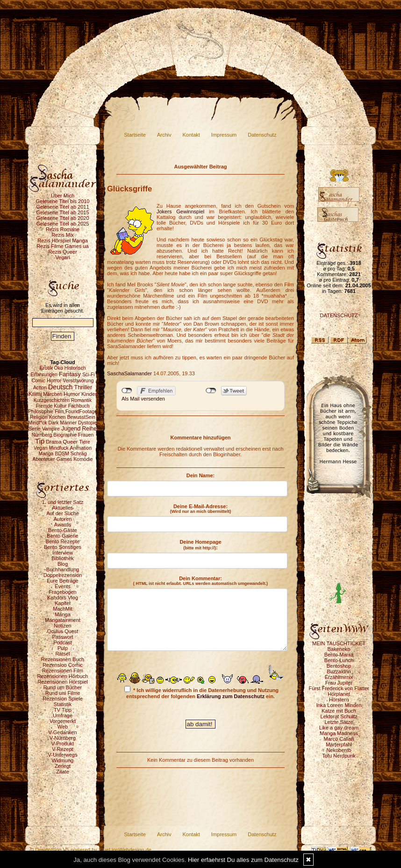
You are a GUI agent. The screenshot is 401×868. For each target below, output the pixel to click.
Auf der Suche (63, 513)
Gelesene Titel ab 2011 (62, 207)
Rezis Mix (63, 235)
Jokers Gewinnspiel (180, 212)
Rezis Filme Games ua (62, 246)
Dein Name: (201, 475)
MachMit (63, 609)
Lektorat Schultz (339, 716)
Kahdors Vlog (63, 598)
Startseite (135, 135)
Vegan (62, 257)
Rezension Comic (63, 665)
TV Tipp (63, 710)
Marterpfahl (339, 744)
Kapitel (63, 603)
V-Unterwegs (63, 755)
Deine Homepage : (200, 545)
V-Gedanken (62, 732)
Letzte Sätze (339, 722)
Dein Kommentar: (200, 581)
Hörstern (339, 700)
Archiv (164, 135)
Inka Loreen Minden (339, 705)
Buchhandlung (63, 569)
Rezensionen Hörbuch (63, 676)
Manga (63, 614)
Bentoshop (339, 666)
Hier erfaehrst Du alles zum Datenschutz (243, 860)
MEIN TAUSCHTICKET (339, 643)
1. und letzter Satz (63, 502)
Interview (63, 553)
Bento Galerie (62, 536)
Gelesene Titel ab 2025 (62, 224)
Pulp (63, 648)
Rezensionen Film (63, 671)
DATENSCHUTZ (339, 315)
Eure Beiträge (62, 581)
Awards (63, 525)
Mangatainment (63, 620)
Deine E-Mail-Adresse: (201, 509)
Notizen (62, 626)
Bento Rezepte (63, 541)
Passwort (62, 637)
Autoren (63, 519)
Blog (63, 564)
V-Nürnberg (63, 738)
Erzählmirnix (339, 677)
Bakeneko (339, 649)
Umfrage (63, 715)
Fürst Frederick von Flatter (339, 688)
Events (63, 586)
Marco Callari (339, 739)
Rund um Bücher (63, 687)
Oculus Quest (63, 631)
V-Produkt (63, 744)
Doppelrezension (63, 575)
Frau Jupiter (339, 683)
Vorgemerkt (63, 721)
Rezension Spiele (63, 699)
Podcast (63, 642)
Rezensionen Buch (63, 659)
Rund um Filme (63, 693)
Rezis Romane (63, 229)
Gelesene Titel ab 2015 (62, 212)
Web (63, 727)
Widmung (63, 760)
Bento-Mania (339, 655)
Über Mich (63, 196)
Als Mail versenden (143, 399)
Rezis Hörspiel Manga (63, 241)
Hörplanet (339, 694)
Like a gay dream (339, 728)
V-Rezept (62, 749)
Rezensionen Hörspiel (63, 682)
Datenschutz (262, 135)
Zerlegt (63, 766)
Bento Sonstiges (63, 547)
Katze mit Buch (339, 711)
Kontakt (191, 135)
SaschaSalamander (129, 373)
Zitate (63, 772)
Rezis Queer (62, 252)
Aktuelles (63, 508)
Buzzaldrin (339, 671)
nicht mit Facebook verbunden (127, 391)
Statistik (63, 704)
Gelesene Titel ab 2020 (62, 218)
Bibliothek (63, 558)
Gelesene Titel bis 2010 (63, 201)
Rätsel (62, 654)
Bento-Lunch (339, 660)
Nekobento (339, 750)
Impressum (224, 135)
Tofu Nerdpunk (339, 756)
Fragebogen (62, 592)
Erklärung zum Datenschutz (231, 696)
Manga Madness (339, 733)
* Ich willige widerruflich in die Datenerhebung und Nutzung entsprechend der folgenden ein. (201, 693)
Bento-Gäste (63, 530)
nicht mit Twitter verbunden (211, 391)
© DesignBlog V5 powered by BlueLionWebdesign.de (91, 850)
